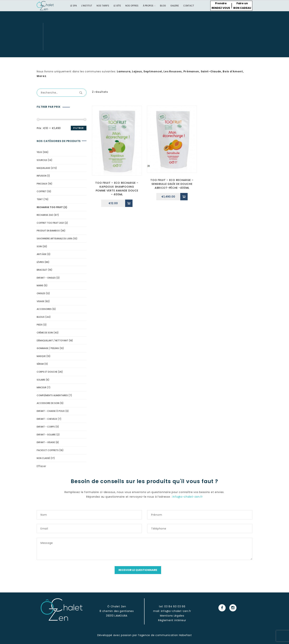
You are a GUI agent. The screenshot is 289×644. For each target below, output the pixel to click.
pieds (40, 325)
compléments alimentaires (52, 395)
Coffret (42, 191)
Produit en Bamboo (48, 231)
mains (40, 285)
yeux (39, 152)
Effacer (41, 466)
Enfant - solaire (46, 435)
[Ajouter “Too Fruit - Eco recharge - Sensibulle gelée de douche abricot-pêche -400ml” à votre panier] (184, 197)
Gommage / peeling (48, 348)
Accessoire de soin (48, 403)
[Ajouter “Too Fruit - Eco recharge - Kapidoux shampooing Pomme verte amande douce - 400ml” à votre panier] (129, 203)
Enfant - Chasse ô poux (51, 411)
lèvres (40, 262)
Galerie (175, 6)
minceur (41, 387)
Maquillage (43, 168)
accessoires (44, 309)
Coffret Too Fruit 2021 (50, 223)
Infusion (42, 176)
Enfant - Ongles (46, 278)
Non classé (43, 458)
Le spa (74, 6)
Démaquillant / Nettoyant (52, 341)
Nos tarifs (103, 6)
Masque (41, 356)
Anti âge (42, 254)
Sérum (40, 364)
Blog (163, 6)
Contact (189, 6)
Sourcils (42, 160)
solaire (41, 380)
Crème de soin (45, 333)
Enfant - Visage (46, 442)
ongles (41, 293)
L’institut (87, 6)
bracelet (42, 270)
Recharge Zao (45, 215)
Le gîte (117, 6)
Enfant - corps (46, 427)
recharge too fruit (50, 207)
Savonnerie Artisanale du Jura (55, 239)
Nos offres (132, 6)
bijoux (41, 317)
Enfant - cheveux (47, 419)
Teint (40, 199)
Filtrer (79, 128)
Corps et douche (47, 372)
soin (39, 246)
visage (41, 301)
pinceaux (42, 184)
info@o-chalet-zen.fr (188, 497)
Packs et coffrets (48, 450)
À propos (149, 6)
